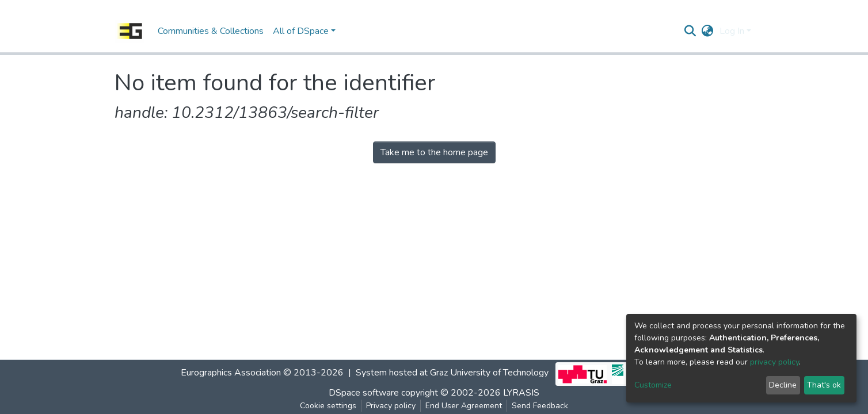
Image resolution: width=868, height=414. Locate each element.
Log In (732, 31)
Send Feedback (540, 406)
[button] (708, 31)
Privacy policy (391, 406)
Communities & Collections (211, 31)
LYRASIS (521, 393)
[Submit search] (690, 31)
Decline (783, 385)
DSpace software (364, 393)
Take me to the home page (434, 152)
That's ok (824, 385)
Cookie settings (328, 406)
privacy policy (774, 362)
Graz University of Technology (489, 373)
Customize (653, 385)
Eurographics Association (231, 373)
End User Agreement (464, 406)
